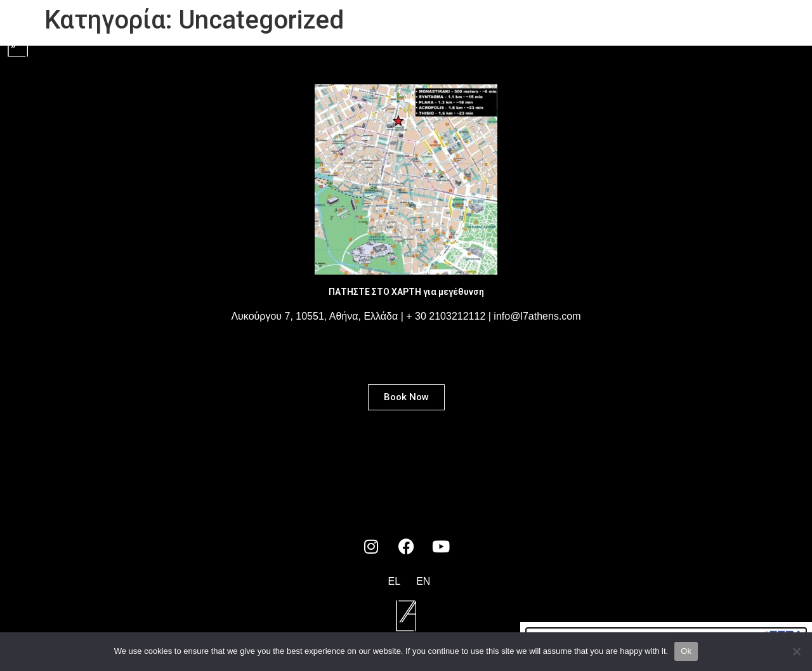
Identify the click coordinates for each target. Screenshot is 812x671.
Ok (686, 651)
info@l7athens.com (537, 316)
